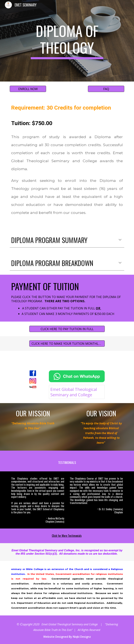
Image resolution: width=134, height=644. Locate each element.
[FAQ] (106, 89)
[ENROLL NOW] (28, 89)
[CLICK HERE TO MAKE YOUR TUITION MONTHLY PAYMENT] (67, 344)
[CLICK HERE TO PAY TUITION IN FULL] (67, 329)
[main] (67, 41)
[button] (120, 240)
